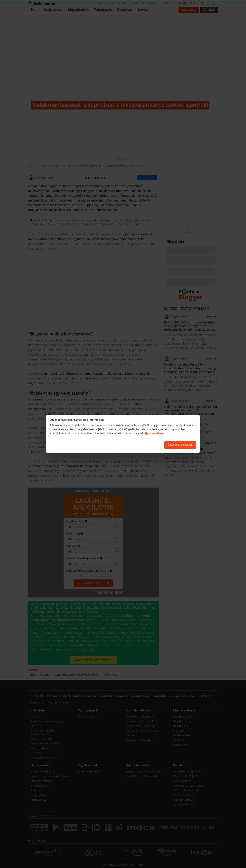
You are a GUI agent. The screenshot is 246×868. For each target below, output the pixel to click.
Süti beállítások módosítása (143, 445)
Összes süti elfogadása (180, 445)
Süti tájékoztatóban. (151, 433)
